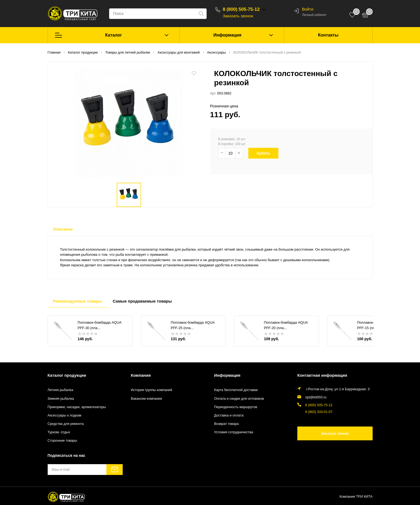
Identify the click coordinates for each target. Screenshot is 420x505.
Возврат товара (227, 424)
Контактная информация (322, 375)
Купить (267, 153)
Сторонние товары (62, 441)
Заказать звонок (238, 16)
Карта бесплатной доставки (236, 390)
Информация (227, 35)
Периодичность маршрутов (236, 407)
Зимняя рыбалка (61, 399)
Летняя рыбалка (61, 390)
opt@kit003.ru (316, 397)
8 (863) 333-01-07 (319, 412)
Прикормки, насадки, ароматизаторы (77, 407)
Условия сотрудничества (234, 432)
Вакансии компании (146, 399)
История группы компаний (151, 390)
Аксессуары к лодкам (65, 415)
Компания (141, 375)
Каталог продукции (67, 375)
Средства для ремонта (66, 424)
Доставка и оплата (229, 415)
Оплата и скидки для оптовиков (239, 399)
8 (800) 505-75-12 (241, 9)
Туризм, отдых (59, 432)
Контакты (328, 35)
